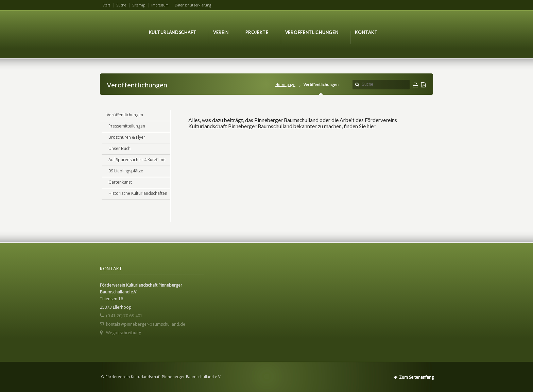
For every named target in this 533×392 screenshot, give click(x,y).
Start (106, 5)
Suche (121, 5)
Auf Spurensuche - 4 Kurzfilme (137, 160)
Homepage (285, 84)
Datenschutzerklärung (193, 5)
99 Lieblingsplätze (126, 171)
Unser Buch (119, 148)
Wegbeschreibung (124, 333)
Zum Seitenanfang (416, 377)
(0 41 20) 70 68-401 (124, 316)
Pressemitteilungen (127, 126)
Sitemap (139, 5)
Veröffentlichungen (125, 115)
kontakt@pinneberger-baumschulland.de (146, 324)
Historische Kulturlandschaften (138, 193)
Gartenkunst (120, 182)
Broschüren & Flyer (127, 137)
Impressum (160, 5)
